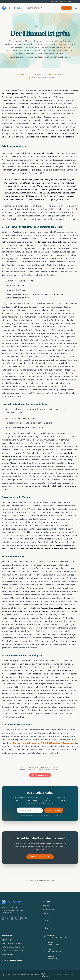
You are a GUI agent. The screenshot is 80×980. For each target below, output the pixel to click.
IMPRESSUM (57, 975)
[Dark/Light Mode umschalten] (77, 2)
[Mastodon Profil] (12, 918)
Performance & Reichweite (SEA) (13, 947)
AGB (77, 975)
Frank (40, 74)
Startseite (46, 906)
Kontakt (66, 8)
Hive (70, 2)
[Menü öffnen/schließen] (76, 8)
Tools (44, 924)
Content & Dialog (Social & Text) (12, 951)
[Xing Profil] (7, 918)
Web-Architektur (7, 954)
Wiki (65, 2)
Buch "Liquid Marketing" (12, 960)
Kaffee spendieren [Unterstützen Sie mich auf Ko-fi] (40, 775)
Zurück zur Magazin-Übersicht (40, 881)
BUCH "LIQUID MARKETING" (45, 975)
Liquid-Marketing (48, 909)
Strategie (24, 74)
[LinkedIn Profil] (3, 918)
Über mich (46, 917)
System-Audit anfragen (40, 857)
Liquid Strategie (7, 940)
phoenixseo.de (53, 959)
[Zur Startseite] (12, 8)
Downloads (53, 2)
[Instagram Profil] (17, 918)
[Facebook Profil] (21, 918)
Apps (61, 2)
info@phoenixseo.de (55, 952)
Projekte (45, 913)
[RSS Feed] (26, 918)
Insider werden (54, 810)
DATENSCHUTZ (68, 975)
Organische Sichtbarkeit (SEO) (12, 943)
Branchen (46, 921)
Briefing (45, 928)
